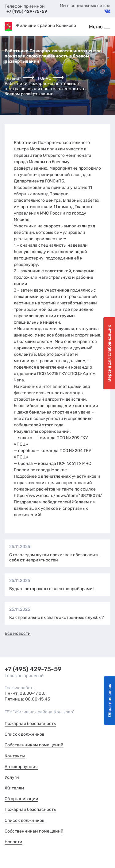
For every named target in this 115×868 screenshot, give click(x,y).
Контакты (15, 756)
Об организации (21, 799)
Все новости (18, 633)
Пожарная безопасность (30, 724)
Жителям (14, 788)
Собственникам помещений (34, 745)
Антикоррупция (21, 767)
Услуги (12, 777)
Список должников (25, 734)
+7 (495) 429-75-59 (27, 11)
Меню (96, 27)
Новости (13, 842)
